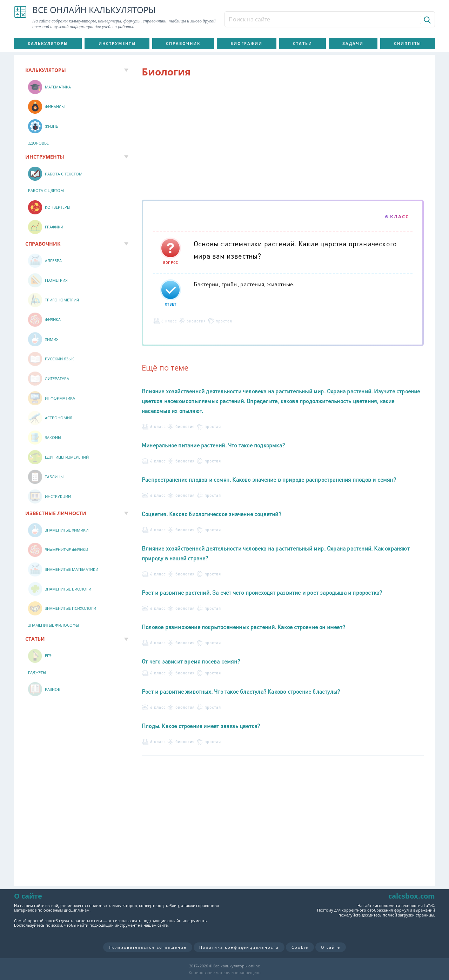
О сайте (331, 947)
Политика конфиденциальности (239, 947)
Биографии (246, 43)
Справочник (183, 43)
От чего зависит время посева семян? (191, 661)
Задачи (353, 43)
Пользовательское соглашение (148, 947)
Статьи (303, 43)
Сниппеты (408, 43)
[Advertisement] (283, 140)
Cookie (300, 947)
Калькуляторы (48, 43)
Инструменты (117, 43)
